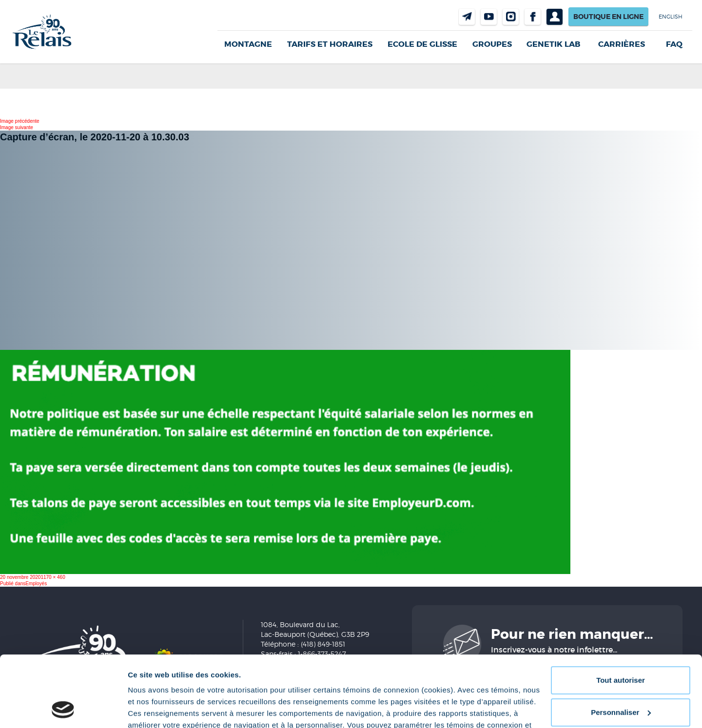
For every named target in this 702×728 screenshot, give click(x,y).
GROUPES (492, 44)
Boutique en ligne (608, 17)
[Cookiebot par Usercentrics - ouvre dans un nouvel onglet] (63, 709)
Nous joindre (467, 17)
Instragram (511, 17)
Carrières (622, 44)
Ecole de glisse (422, 44)
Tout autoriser (621, 614)
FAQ (674, 44)
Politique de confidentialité (232, 682)
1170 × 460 (53, 577)
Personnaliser (621, 645)
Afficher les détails (161, 709)
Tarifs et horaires (330, 44)
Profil (555, 17)
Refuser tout (621, 678)
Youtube (489, 17)
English (671, 17)
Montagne (248, 44)
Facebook (533, 17)
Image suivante (17, 127)
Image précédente (20, 121)
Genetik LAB (553, 44)
